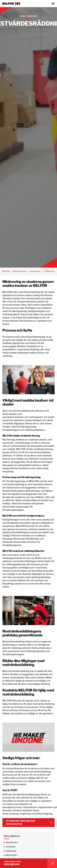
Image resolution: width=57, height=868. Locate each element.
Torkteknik (11, 847)
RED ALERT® (12, 855)
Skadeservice (12, 842)
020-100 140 (12, 864)
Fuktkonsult (11, 851)
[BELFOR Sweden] (28, 4)
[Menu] (53, 4)
